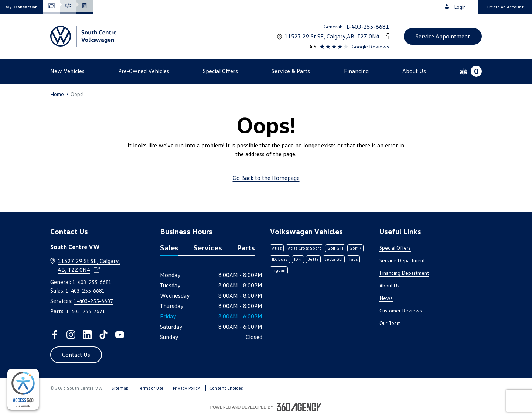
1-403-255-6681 (367, 27)
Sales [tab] (169, 247)
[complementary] (23, 389)
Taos (353, 259)
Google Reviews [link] (370, 46)
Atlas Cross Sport (304, 248)
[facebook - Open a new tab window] (55, 335)
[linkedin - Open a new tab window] (87, 335)
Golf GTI (335, 248)
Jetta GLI (334, 259)
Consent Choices (226, 388)
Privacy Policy (187, 388)
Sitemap (120, 388)
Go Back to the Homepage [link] (266, 178)
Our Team (390, 323)
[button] (22, 7)
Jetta (313, 259)
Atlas (277, 248)
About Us (389, 285)
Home (57, 94)
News (386, 298)
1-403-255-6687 (93, 301)
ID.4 (298, 259)
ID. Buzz (280, 259)
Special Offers (395, 248)
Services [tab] (208, 247)
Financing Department (404, 273)
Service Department (402, 260)
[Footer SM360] (299, 407)
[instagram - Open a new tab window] (71, 335)
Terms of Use (151, 388)
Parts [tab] (246, 247)
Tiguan (279, 270)
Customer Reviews (401, 310)
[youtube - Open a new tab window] (120, 335)
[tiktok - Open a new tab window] (103, 335)
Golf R (355, 248)
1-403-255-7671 (86, 311)
